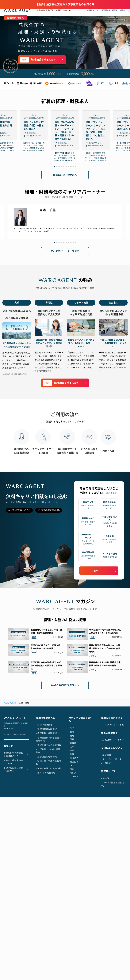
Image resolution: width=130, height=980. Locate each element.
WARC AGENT (10, 703)
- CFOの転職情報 (44, 725)
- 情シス (72, 773)
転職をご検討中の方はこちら (16, 762)
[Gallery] (65, 138)
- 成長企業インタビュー (112, 740)
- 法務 (71, 754)
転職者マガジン (93, 10)
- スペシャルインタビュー (114, 725)
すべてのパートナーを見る (68, 251)
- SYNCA (105, 778)
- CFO (71, 728)
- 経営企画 (74, 762)
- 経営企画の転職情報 (46, 757)
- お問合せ (106, 763)
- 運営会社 (106, 755)
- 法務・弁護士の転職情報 (49, 768)
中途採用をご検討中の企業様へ (114, 10)
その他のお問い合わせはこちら (16, 769)
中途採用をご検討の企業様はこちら (16, 755)
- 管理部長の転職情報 (46, 729)
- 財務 (71, 739)
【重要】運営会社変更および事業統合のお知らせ (65, 4)
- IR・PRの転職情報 (46, 773)
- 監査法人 (74, 758)
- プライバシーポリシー (112, 759)
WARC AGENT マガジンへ (68, 685)
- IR (70, 765)
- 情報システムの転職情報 (49, 745)
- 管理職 (72, 743)
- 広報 (71, 769)
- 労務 (71, 750)
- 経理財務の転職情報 (46, 733)
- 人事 (71, 747)
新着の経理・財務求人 (69, 175)
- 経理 (71, 736)
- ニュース (74, 776)
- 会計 (71, 732)
